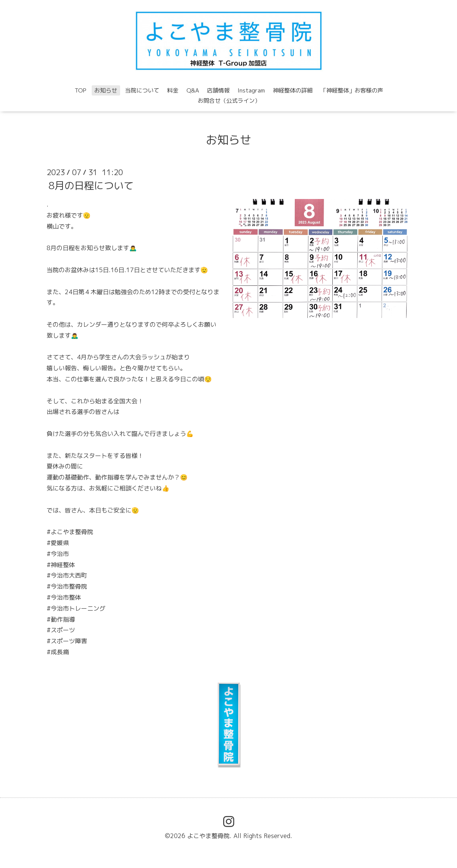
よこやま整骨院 (208, 836)
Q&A (193, 90)
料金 (173, 90)
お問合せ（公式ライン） (229, 101)
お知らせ (106, 90)
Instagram (251, 90)
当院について (142, 90)
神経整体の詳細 (293, 90)
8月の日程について (91, 185)
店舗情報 (218, 90)
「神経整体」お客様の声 (352, 90)
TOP (81, 90)
